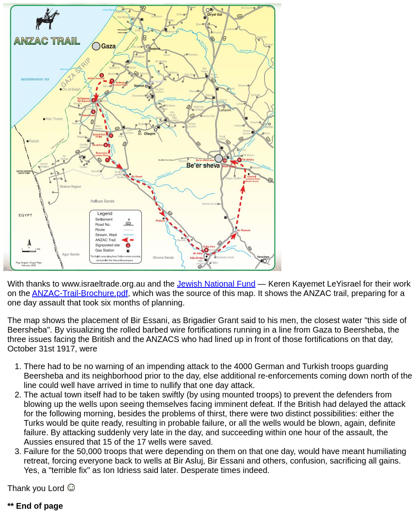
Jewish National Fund (216, 284)
